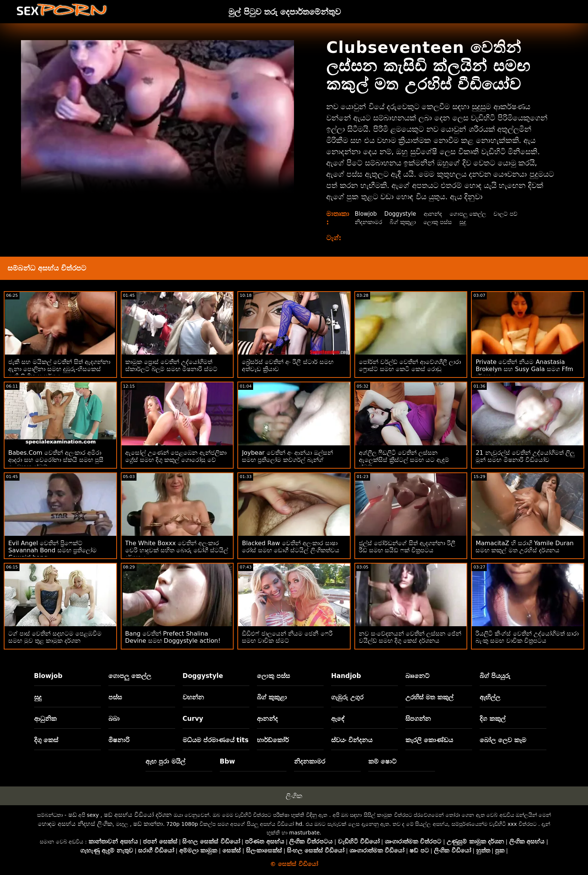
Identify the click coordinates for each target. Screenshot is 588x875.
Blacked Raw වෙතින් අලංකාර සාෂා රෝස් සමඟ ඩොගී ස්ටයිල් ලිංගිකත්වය (290, 547)
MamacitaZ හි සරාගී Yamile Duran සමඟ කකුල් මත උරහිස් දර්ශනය (524, 547)
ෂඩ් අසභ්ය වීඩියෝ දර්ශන (138, 815)
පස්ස (115, 697)
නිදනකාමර (369, 222)
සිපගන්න (418, 719)
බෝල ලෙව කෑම (503, 740)
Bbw (227, 761)
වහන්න (193, 697)
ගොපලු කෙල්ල (474, 214)
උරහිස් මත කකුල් (429, 697)
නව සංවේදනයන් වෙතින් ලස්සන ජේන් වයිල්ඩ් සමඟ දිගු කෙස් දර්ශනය (410, 637)
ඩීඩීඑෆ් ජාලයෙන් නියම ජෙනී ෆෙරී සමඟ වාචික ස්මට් (287, 637)
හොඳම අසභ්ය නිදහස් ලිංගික (75, 824)
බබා (114, 719)
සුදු (469, 222)
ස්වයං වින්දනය (352, 740)
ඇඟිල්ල (490, 697)
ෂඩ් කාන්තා (148, 824)
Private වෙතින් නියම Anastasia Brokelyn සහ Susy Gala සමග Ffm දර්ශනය (524, 369)
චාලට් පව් (514, 214)
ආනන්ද (437, 214)
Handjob (346, 676)
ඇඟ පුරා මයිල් (165, 761)
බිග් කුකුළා (405, 222)
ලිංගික (294, 796)
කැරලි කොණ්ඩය (429, 740)
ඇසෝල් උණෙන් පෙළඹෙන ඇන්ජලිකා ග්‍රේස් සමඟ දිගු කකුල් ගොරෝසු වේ (176, 456)
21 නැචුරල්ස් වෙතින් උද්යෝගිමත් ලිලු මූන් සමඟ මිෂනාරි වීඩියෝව (525, 456)
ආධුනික (45, 719)
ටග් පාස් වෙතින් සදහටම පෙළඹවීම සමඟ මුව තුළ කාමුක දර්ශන (55, 637)
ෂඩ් (73, 815)
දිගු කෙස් (46, 740)
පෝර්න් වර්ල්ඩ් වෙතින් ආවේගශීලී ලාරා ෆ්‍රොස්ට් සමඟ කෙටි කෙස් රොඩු (410, 365)
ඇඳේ (338, 719)
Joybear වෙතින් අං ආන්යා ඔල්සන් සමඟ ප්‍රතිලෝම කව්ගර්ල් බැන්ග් (287, 456)
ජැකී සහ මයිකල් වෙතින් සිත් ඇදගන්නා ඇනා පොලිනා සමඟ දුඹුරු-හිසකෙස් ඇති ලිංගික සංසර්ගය (59, 369)
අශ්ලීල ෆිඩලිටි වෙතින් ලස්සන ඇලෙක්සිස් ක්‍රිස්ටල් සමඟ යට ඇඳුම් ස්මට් (404, 460)
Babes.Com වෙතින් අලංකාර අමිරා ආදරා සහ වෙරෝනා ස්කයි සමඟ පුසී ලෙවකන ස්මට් (56, 460)
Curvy (193, 719)
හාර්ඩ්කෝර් (273, 740)
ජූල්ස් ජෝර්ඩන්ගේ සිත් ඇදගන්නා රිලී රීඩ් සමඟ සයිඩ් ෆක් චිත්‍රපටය (407, 547)
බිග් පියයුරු (495, 676)
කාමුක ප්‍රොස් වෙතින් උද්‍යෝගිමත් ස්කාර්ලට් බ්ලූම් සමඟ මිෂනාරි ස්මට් (171, 365)
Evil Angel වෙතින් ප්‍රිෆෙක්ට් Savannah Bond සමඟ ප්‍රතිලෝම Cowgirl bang (52, 550)
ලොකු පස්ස (442, 222)
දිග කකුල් (493, 719)
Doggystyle (403, 214)
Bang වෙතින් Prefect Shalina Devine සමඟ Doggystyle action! (173, 637)
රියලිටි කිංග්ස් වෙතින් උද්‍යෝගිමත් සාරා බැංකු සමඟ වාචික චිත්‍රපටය (527, 637)
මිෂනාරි (119, 740)
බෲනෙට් (417, 676)
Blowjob (367, 214)
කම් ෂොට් (382, 761)
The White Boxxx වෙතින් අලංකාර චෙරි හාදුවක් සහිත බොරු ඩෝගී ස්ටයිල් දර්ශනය (177, 550)
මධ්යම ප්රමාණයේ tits (216, 740)
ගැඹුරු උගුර (347, 697)
